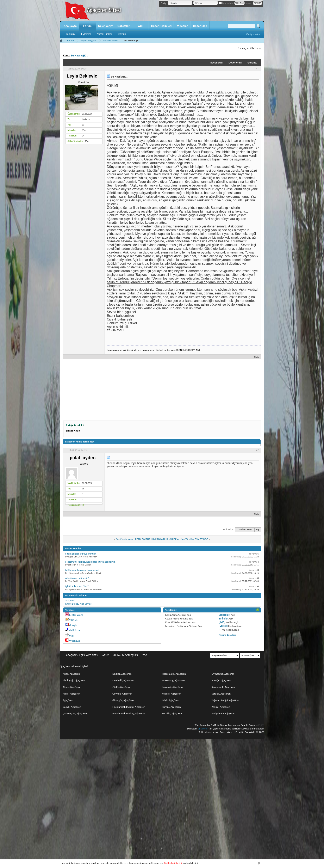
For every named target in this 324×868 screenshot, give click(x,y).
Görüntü (252, 63)
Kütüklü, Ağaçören (172, 713)
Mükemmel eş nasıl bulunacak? (82, 570)
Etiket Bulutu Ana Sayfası (79, 604)
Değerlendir (235, 63)
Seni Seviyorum (124, 539)
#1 (257, 68)
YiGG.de (74, 620)
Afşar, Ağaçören (71, 687)
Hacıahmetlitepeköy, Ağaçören (129, 713)
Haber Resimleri (161, 26)
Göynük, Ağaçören (122, 694)
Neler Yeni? (105, 26)
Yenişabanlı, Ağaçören (223, 713)
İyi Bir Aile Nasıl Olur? (77, 586)
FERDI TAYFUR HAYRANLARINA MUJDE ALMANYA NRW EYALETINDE (172, 539)
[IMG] (222, 622)
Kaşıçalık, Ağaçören (172, 687)
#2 (257, 450)
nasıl (73, 600)
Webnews (75, 641)
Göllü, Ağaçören (121, 687)
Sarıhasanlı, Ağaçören (223, 687)
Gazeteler (123, 26)
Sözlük (122, 34)
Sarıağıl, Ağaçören (221, 680)
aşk (67, 600)
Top (258, 530)
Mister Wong (76, 615)
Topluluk (70, 34)
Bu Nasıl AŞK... (79, 56)
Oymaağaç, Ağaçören (223, 674)
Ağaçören (68, 700)
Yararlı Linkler (105, 34)
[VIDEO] (223, 626)
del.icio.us (75, 630)
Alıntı (254, 357)
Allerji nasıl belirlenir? (77, 578)
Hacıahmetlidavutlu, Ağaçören (129, 707)
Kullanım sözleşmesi (126, 655)
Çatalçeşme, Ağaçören (75, 713)
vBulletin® (203, 729)
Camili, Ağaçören (72, 707)
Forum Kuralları (227, 635)
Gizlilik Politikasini (173, 863)
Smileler (223, 619)
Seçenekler (217, 63)
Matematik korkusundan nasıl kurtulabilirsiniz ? (91, 562)
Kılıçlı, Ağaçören (171, 700)
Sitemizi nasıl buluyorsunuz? (81, 554)
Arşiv (105, 655)
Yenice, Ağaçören (221, 707)
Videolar (182, 26)
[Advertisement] (162, 390)
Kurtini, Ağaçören (171, 707)
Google (73, 625)
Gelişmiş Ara (253, 34)
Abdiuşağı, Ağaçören (74, 680)
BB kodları (225, 615)
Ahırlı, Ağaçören (71, 694)
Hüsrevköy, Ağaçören (173, 680)
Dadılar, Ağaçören (122, 674)
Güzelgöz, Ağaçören (123, 700)
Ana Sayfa (70, 26)
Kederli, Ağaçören (172, 694)
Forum (87, 26)
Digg (72, 635)
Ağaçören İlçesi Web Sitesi (82, 655)
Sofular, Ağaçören (221, 694)
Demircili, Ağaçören (123, 680)
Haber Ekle (200, 26)
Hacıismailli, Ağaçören (174, 674)
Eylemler (86, 34)
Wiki (140, 26)
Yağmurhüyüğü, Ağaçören (226, 700)
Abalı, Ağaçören (71, 674)
